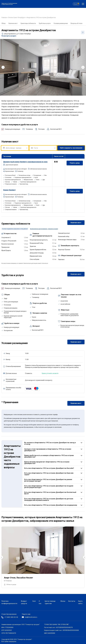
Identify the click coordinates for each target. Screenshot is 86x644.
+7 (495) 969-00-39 (10, 617)
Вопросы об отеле (77, 23)
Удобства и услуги (45, 23)
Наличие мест (13, 23)
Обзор (4, 23)
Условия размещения (61, 23)
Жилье (63, 601)
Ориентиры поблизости (28, 23)
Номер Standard (9, 190)
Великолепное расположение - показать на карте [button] (44, 229)
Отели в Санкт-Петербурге (17, 18)
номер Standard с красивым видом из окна (25, 162)
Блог (34, 601)
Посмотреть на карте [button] (9, 36)
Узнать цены (75, 163)
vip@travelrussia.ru (30, 617)
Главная (4, 18)
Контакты (72, 601)
